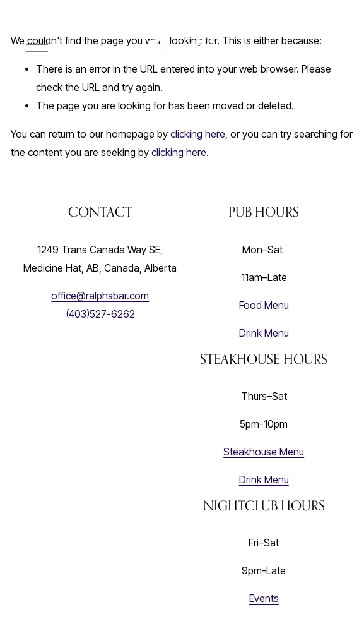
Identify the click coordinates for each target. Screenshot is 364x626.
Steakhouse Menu (264, 452)
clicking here (198, 134)
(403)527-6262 (100, 314)
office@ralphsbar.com (100, 296)
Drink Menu (264, 333)
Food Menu (264, 305)
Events (264, 599)
